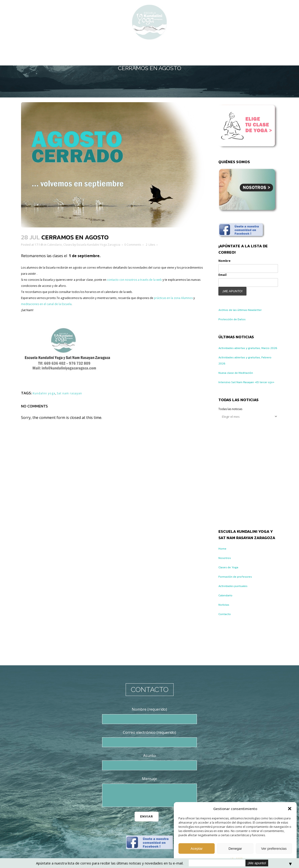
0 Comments (167, 245)
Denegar (235, 848)
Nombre (226, 262)
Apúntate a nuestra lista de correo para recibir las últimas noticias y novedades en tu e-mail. (110, 863)
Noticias (226, 620)
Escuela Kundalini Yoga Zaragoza (123, 245)
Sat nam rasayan (80, 393)
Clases (82, 245)
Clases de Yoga (231, 582)
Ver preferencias (274, 848)
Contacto (226, 629)
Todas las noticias (234, 424)
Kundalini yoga (48, 393)
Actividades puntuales (237, 601)
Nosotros (226, 573)
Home (224, 564)
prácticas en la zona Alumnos (46, 304)
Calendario (66, 245)
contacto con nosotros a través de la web (170, 280)
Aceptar (197, 848)
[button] (290, 809)
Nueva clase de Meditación (241, 382)
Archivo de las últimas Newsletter (247, 313)
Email (224, 277)
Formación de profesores (240, 592)
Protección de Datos (236, 322)
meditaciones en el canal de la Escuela (109, 304)
